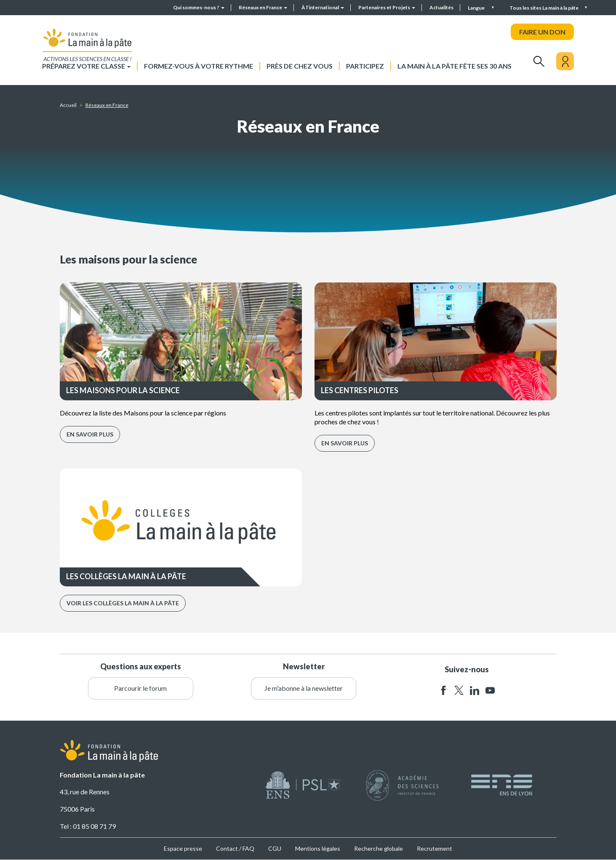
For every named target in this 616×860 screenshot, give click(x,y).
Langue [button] (477, 8)
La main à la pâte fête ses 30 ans (455, 66)
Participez (365, 66)
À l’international (323, 7)
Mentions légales (318, 848)
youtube (490, 691)
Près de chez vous (300, 66)
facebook (443, 691)
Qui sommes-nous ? (199, 7)
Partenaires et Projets (387, 7)
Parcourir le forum (140, 688)
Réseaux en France (263, 7)
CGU (275, 848)
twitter (459, 691)
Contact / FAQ (235, 848)
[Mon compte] (565, 61)
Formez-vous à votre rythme (199, 66)
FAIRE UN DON (542, 32)
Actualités (441, 7)
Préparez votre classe (86, 66)
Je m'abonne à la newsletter (304, 688)
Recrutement (435, 848)
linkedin (475, 691)
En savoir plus (90, 434)
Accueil (68, 105)
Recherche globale (379, 848)
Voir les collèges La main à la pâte (123, 603)
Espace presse (183, 848)
